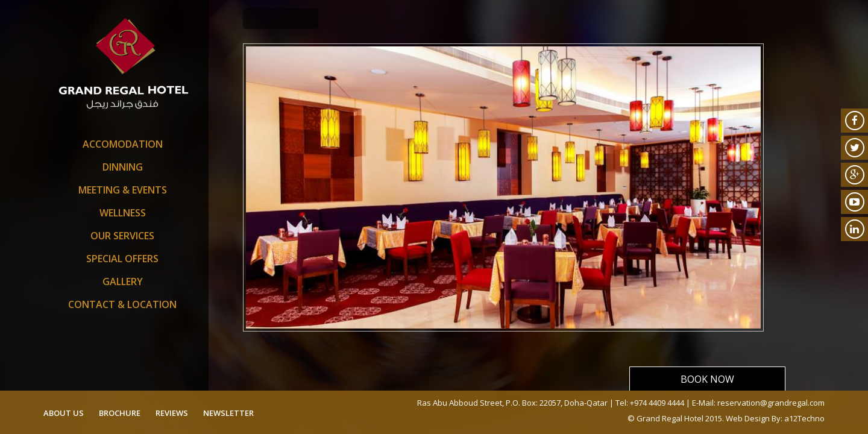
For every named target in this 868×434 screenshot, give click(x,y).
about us (64, 413)
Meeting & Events (123, 190)
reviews (172, 413)
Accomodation (123, 144)
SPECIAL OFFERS (122, 259)
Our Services (122, 236)
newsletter (228, 413)
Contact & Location (122, 304)
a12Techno (804, 418)
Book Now (707, 379)
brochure (120, 413)
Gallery (123, 281)
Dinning (123, 167)
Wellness (123, 213)
